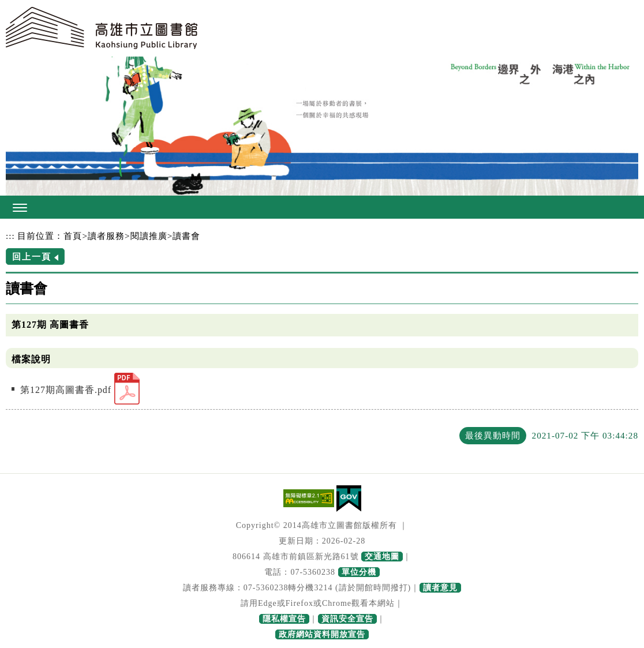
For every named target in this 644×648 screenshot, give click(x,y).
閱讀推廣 (149, 236)
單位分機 (359, 572)
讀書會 (186, 236)
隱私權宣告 (284, 619)
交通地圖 (382, 557)
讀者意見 (440, 588)
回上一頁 (32, 256)
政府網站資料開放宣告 (322, 634)
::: (10, 236)
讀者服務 (106, 236)
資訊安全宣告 (347, 619)
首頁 (73, 236)
